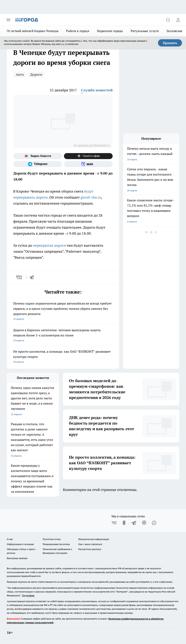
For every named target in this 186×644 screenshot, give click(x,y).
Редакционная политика (56, 544)
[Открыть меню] (8, 20)
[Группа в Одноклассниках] (124, 523)
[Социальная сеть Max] (88, 164)
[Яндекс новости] (38, 156)
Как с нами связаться (90, 544)
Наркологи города (110, 31)
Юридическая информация (94, 539)
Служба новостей (97, 90)
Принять (170, 43)
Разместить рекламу (90, 549)
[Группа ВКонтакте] (114, 523)
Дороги (36, 74)
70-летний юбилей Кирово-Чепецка (32, 31)
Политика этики (52, 539)
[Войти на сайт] (178, 20)
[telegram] (33, 277)
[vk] (19, 277)
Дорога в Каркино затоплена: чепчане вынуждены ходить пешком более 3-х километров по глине (63, 336)
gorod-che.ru (91, 197)
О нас (10, 539)
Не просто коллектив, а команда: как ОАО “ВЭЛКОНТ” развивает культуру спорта (63, 357)
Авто (20, 74)
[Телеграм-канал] (38, 164)
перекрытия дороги (49, 245)
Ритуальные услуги (145, 31)
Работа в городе (78, 31)
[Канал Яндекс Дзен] (88, 156)
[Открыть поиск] (168, 20)
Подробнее (28, 595)
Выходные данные (17, 558)
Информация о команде (20, 544)
